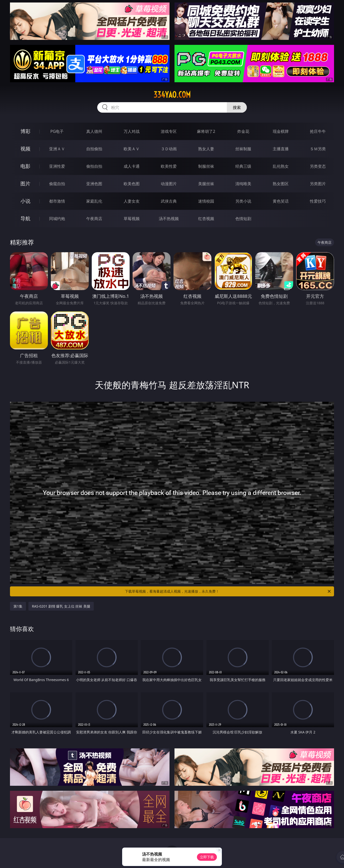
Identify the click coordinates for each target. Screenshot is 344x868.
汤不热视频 (169, 219)
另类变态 (318, 166)
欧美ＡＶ (132, 149)
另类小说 (243, 201)
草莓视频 (132, 219)
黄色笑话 (281, 201)
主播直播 (281, 149)
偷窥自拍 (57, 184)
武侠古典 (169, 201)
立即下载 (207, 857)
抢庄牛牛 (318, 131)
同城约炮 (57, 219)
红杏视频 (206, 219)
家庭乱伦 (94, 201)
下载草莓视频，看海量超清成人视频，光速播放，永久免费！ (228, 591)
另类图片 (318, 184)
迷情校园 (206, 201)
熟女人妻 (206, 149)
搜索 (237, 107)
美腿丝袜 (206, 184)
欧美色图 (132, 184)
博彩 (25, 131)
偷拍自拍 (94, 166)
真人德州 (94, 131)
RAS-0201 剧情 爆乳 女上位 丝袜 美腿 (61, 606)
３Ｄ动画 (169, 149)
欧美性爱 (169, 166)
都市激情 (57, 201)
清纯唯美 (243, 184)
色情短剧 (243, 219)
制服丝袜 (206, 166)
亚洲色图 (94, 184)
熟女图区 (281, 184)
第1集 (18, 606)
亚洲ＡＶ (57, 149)
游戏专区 (169, 131)
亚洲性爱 (57, 166)
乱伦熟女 (281, 166)
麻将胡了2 (206, 131)
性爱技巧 (318, 201)
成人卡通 (132, 166)
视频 (25, 149)
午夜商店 (94, 219)
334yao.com (172, 95)
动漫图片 (169, 184)
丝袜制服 (243, 149)
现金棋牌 (281, 131)
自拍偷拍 (94, 149)
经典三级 (243, 166)
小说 (25, 201)
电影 (25, 166)
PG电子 (57, 131)
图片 (25, 184)
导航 (25, 218)
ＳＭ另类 (318, 149)
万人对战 (132, 131)
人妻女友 (132, 201)
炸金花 (243, 131)
